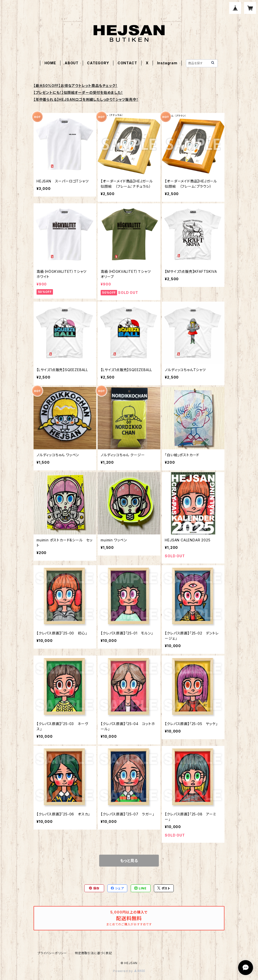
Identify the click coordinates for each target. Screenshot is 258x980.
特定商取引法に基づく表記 (93, 953)
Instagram (167, 63)
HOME (50, 63)
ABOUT (72, 63)
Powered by (129, 971)
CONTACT (127, 63)
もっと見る (129, 861)
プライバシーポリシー (52, 953)
